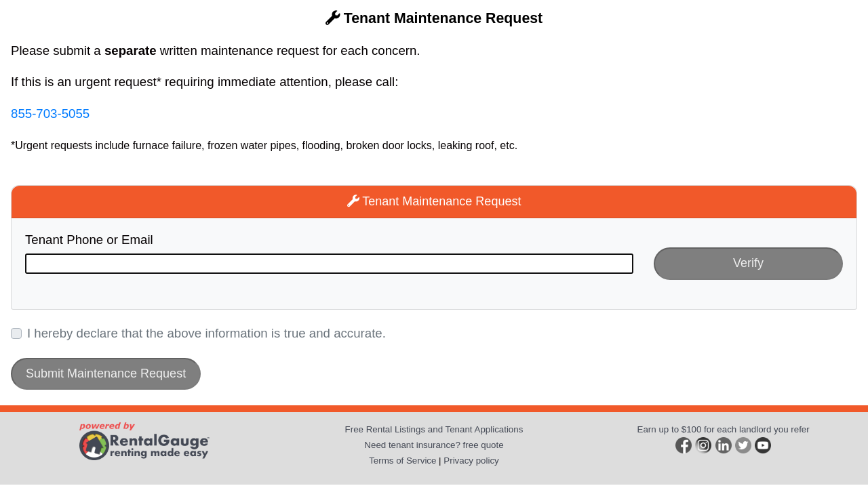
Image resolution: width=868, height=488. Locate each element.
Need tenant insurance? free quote (434, 445)
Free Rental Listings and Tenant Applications (434, 429)
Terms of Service (402, 461)
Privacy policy (471, 461)
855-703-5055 (50, 114)
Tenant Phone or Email (89, 240)
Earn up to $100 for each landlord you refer (724, 429)
